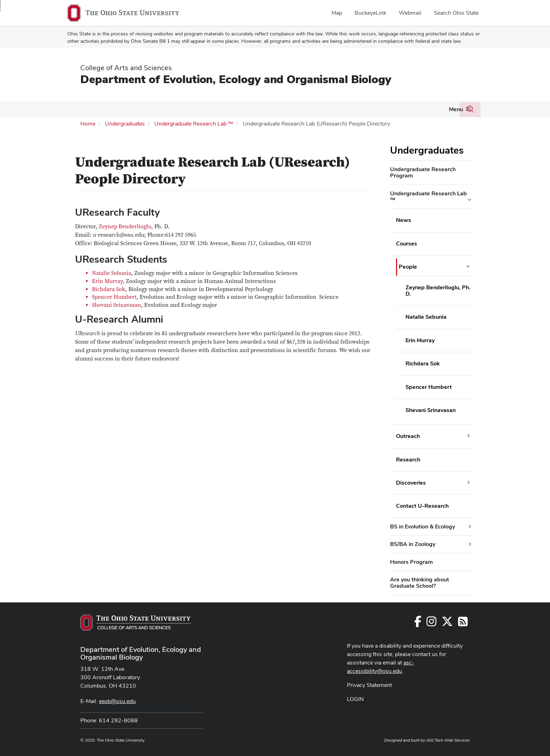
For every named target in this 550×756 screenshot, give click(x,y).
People (81, 109)
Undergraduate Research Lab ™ (194, 123)
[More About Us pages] (356, 111)
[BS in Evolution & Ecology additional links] (470, 526)
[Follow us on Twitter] (447, 623)
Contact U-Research (422, 505)
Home (88, 123)
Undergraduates (215, 109)
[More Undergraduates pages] (238, 111)
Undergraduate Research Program (423, 172)
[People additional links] (468, 266)
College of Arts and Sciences (126, 68)
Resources (307, 109)
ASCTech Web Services (448, 740)
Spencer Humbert (114, 296)
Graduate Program (121, 109)
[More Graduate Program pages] (147, 111)
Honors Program (411, 561)
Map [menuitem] (337, 13)
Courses (407, 243)
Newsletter (412, 109)
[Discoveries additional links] (469, 482)
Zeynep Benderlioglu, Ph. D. (438, 289)
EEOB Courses (268, 109)
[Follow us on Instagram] (431, 623)
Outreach (408, 435)
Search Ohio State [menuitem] (456, 13)
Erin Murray (107, 281)
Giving (442, 109)
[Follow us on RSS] (463, 623)
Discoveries (411, 482)
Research (170, 109)
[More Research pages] (184, 111)
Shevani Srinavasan (116, 304)
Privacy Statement (369, 684)
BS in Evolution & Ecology (422, 526)
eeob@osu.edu (117, 700)
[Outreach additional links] (469, 435)
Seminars (379, 109)
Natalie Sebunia (112, 272)
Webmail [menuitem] (410, 13)
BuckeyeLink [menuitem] (370, 13)
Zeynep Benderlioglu (125, 226)
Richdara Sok (109, 288)
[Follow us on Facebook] (418, 623)
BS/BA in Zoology (413, 543)
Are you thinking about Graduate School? (420, 582)
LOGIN (355, 698)
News (404, 219)
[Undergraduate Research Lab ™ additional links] (469, 199)
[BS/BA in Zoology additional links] (470, 544)
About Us (341, 109)
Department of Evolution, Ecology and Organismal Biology (236, 79)
